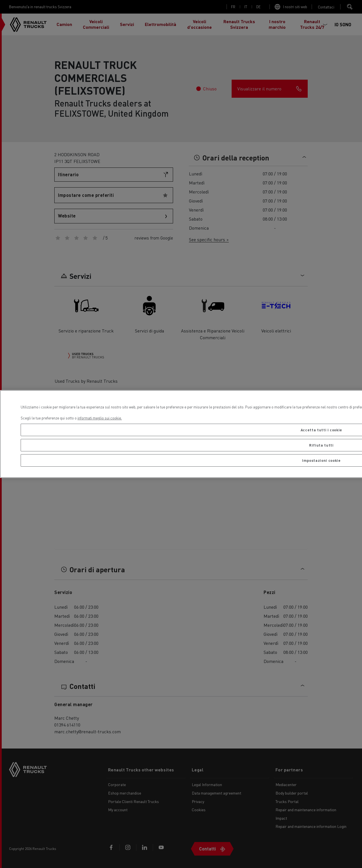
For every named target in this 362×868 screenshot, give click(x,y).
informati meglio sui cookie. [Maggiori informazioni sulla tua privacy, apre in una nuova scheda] (100, 418)
